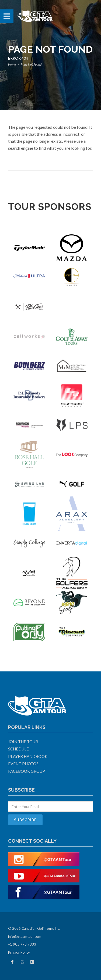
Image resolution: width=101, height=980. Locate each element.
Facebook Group (27, 771)
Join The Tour (23, 742)
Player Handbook (28, 756)
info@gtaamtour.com (25, 936)
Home (12, 64)
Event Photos (23, 764)
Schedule (18, 749)
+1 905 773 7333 (22, 944)
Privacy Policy (19, 952)
